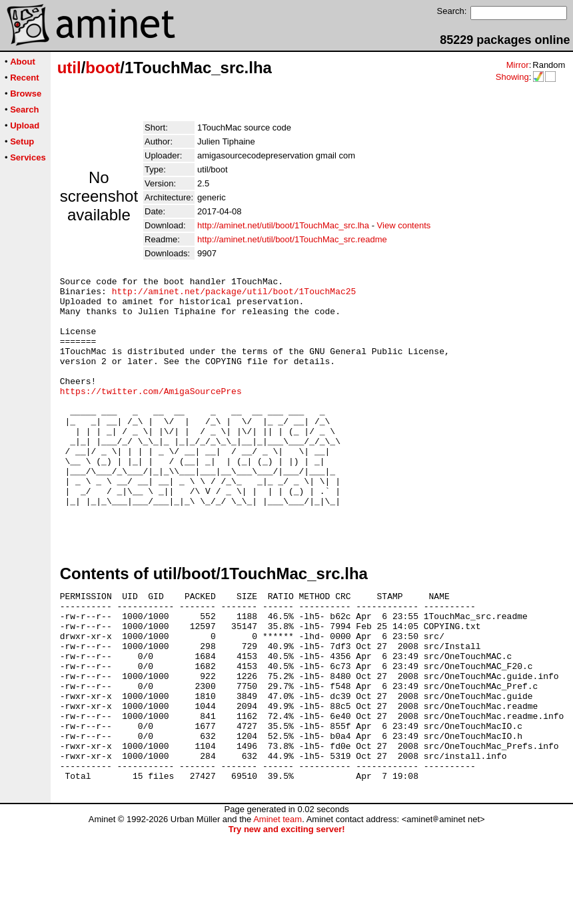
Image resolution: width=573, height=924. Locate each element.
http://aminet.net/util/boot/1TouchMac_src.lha (283, 225)
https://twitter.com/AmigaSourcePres (151, 415)
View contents (404, 225)
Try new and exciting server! (287, 919)
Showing (512, 77)
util (69, 68)
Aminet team (278, 909)
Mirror (518, 65)
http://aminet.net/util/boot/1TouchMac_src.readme (292, 239)
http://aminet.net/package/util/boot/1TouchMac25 (234, 295)
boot (103, 68)
